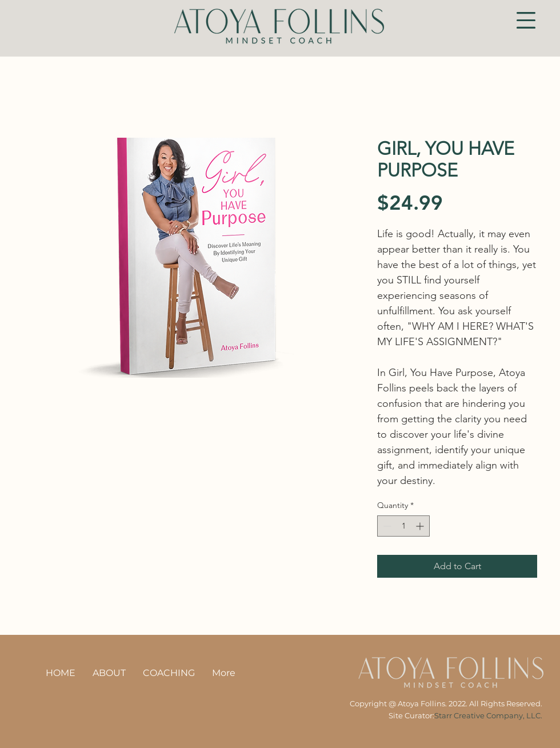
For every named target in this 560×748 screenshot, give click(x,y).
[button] (526, 20)
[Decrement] (386, 526)
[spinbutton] (403, 526)
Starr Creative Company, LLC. (488, 715)
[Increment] (421, 526)
